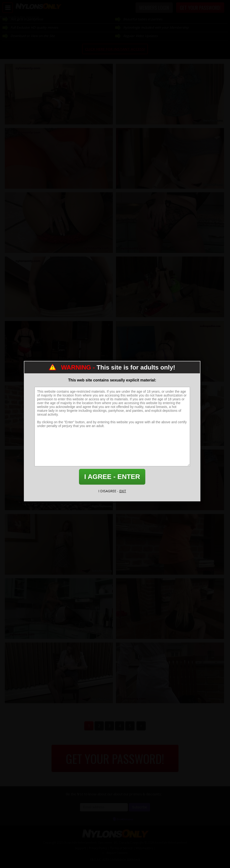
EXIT (123, 491)
